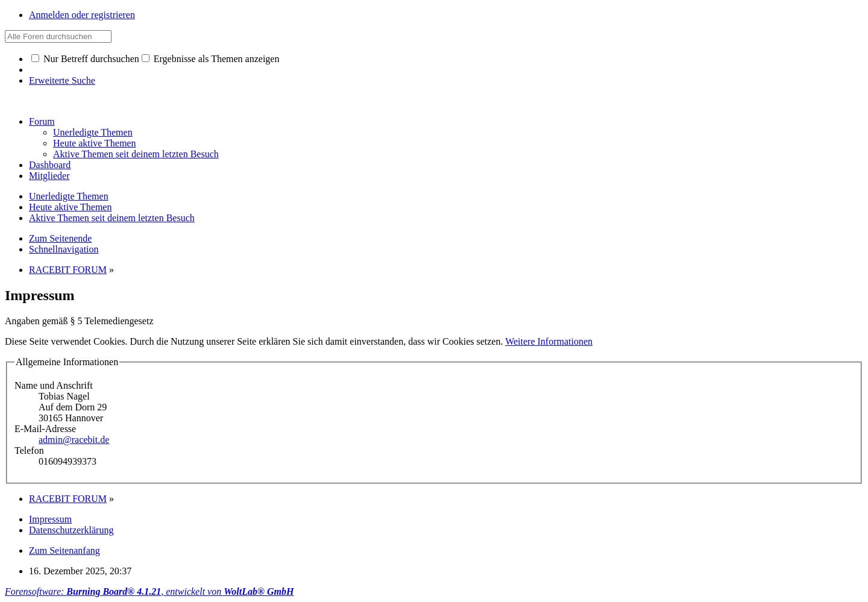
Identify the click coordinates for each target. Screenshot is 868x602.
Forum (42, 121)
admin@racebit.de (74, 440)
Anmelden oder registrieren (82, 15)
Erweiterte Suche (62, 80)
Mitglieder (49, 176)
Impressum (50, 519)
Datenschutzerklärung (71, 530)
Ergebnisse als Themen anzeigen (211, 59)
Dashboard (50, 165)
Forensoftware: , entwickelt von (149, 591)
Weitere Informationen (549, 341)
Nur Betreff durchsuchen (85, 59)
